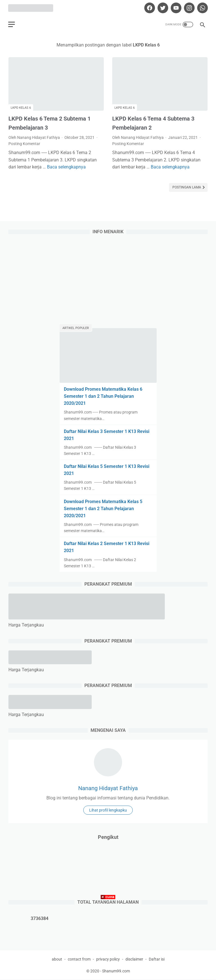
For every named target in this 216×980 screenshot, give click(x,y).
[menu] (12, 24)
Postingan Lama (187, 187)
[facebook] (149, 8)
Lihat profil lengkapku (108, 810)
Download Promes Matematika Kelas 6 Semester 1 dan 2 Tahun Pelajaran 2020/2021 (103, 396)
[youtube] (175, 8)
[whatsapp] (202, 8)
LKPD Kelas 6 (21, 107)
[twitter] (162, 8)
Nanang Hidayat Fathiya (108, 788)
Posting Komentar (24, 143)
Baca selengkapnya (66, 166)
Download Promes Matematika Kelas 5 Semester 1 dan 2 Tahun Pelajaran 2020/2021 (103, 508)
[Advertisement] (108, 941)
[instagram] (188, 8)
